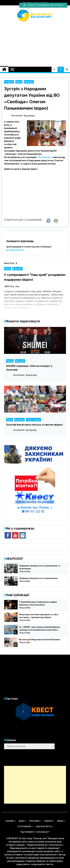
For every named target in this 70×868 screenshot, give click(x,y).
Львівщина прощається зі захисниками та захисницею (40, 567)
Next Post (11, 263)
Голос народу (33, 420)
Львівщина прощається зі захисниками (38, 578)
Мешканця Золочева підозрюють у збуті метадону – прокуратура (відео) (39, 616)
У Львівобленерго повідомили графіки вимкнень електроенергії (38, 603)
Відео (19, 82)
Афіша (10, 361)
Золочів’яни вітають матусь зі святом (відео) (34, 425)
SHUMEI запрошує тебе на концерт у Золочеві (29, 368)
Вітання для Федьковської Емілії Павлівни (40, 640)
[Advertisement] (35, 42)
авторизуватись (15, 250)
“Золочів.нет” (45, 157)
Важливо (29, 82)
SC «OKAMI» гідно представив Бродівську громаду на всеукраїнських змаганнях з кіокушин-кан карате (40, 629)
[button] (55, 69)
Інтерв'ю (9, 82)
